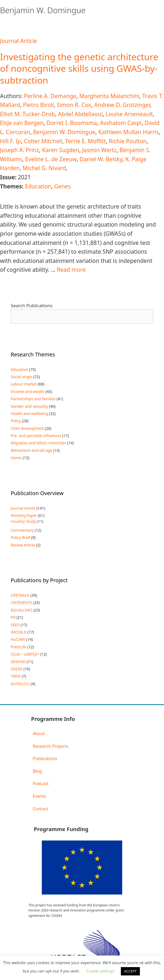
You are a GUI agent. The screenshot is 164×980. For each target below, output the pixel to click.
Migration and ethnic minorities (38, 443)
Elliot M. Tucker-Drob (27, 114)
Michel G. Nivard (44, 168)
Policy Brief (20, 537)
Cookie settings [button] (100, 971)
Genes (62, 186)
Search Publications (31, 305)
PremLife (19, 647)
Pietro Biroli (38, 105)
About (39, 734)
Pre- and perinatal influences (36, 436)
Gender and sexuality (29, 406)
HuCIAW (18, 639)
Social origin (21, 377)
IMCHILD (19, 632)
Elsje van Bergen (22, 123)
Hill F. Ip (10, 141)
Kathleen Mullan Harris (129, 132)
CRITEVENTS (21, 602)
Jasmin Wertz (99, 150)
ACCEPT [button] (130, 971)
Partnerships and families (33, 399)
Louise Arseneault (129, 114)
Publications (45, 759)
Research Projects (51, 746)
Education (38, 186)
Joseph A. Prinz (20, 150)
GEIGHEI (18, 662)
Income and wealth (28, 391)
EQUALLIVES (22, 610)
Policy (16, 421)
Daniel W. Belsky (101, 159)
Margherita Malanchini (109, 96)
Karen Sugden (61, 150)
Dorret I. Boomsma (72, 123)
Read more (71, 270)
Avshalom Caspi (121, 123)
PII (13, 617)
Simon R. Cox (74, 105)
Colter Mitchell (43, 141)
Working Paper (24, 515)
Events (39, 796)
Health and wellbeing (29, 414)
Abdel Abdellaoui (80, 114)
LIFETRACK (20, 595)
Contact (40, 809)
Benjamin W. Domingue (64, 132)
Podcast (41, 784)
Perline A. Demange (50, 96)
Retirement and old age (31, 450)
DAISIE (17, 669)
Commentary (22, 530)
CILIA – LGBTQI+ (25, 654)
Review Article (23, 545)
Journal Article (18, 41)
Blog (37, 771)
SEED (15, 625)
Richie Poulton (128, 141)
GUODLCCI (20, 684)
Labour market (24, 384)
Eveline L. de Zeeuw (51, 159)
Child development (27, 428)
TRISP (16, 676)
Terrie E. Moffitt (85, 141)
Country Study (23, 521)
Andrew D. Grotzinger (122, 105)
